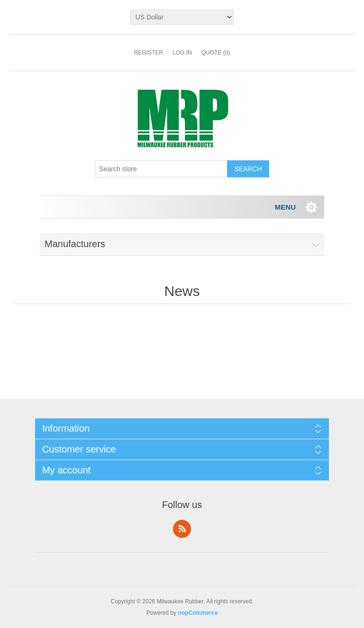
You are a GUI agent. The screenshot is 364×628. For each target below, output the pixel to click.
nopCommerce (198, 613)
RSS (182, 529)
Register (149, 53)
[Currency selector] (182, 17)
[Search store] (161, 169)
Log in (182, 53)
